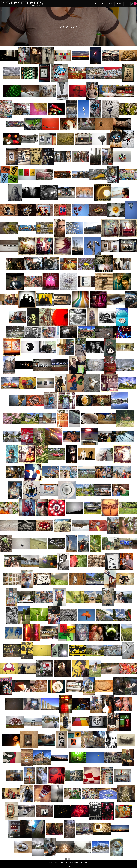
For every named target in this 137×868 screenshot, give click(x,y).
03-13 (111, 4)
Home (97, 4)
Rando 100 (85, 862)
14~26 (120, 4)
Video (128, 4)
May (104, 4)
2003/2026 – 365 (66, 862)
